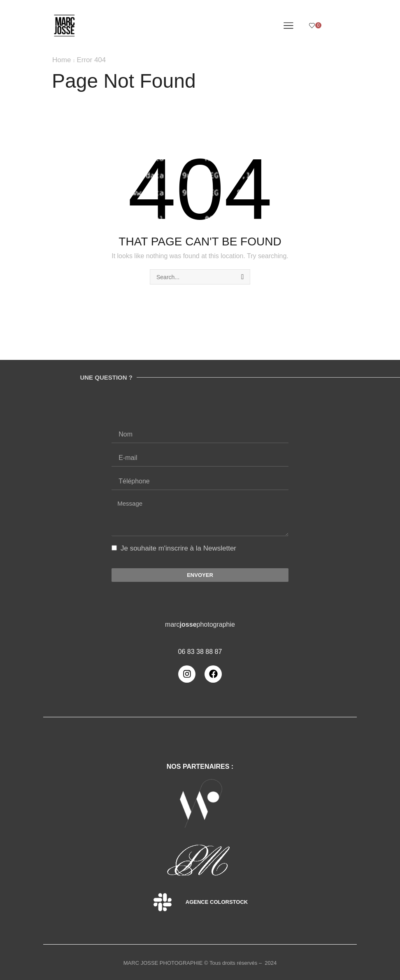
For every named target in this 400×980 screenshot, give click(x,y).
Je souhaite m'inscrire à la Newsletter (178, 548)
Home (62, 60)
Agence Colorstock (217, 902)
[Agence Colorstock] (163, 902)
